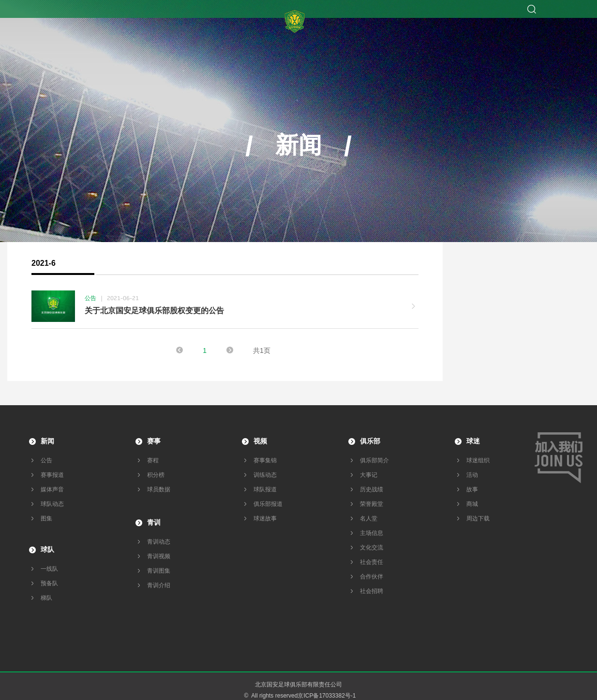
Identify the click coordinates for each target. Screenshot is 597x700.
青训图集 (159, 571)
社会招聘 (372, 591)
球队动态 (52, 504)
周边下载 (478, 518)
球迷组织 (478, 460)
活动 (472, 475)
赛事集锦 (265, 460)
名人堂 (369, 518)
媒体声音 (52, 489)
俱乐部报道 (268, 504)
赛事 (154, 441)
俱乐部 (370, 441)
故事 (472, 489)
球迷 (473, 441)
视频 (260, 441)
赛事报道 (52, 475)
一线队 (49, 569)
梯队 (46, 598)
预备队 (49, 583)
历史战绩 (372, 489)
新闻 (47, 441)
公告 (46, 460)
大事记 (369, 475)
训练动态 (265, 475)
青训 (154, 522)
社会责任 (372, 562)
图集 (46, 518)
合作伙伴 (372, 577)
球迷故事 (265, 518)
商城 (472, 504)
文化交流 (372, 548)
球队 (47, 549)
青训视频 (159, 556)
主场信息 (372, 533)
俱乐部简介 (374, 460)
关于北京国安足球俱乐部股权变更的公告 (154, 311)
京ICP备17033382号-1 (327, 696)
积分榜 (156, 475)
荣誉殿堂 (372, 504)
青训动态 (159, 542)
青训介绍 (159, 585)
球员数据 (159, 489)
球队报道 (265, 489)
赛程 (153, 460)
